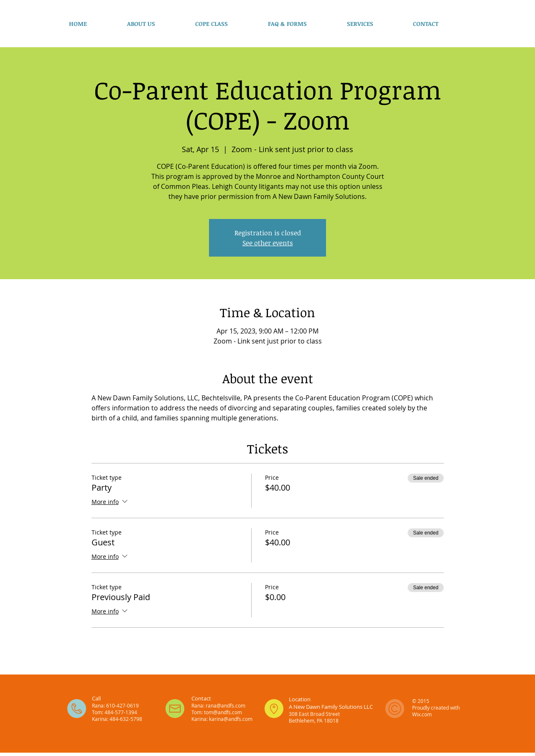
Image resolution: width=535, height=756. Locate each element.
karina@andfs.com (231, 719)
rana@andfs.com (225, 705)
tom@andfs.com (223, 712)
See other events (268, 243)
